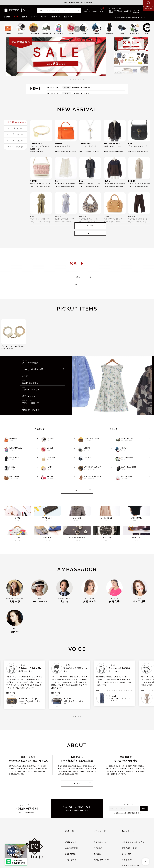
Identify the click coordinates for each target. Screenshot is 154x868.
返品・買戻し (68, 17)
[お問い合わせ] (148, 6)
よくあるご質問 (71, 848)
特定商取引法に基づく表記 (133, 842)
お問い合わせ (71, 860)
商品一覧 (70, 831)
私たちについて (129, 831)
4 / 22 (15, 158)
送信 (144, 808)
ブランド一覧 (100, 831)
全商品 (25, 17)
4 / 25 (15, 141)
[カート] (101, 10)
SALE (16, 17)
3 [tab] (76, 79)
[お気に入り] (87, 10)
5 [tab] (81, 79)
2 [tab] (73, 79)
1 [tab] (71, 79)
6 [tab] (83, 79)
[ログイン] (95, 10)
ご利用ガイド (55, 17)
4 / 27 (15, 133)
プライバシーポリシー (131, 848)
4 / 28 (16, 124)
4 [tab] (78, 79)
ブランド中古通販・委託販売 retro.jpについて (131, 17)
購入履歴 (97, 854)
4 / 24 (15, 150)
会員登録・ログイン (102, 842)
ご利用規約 (127, 854)
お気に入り (98, 848)
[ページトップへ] (146, 862)
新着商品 (7, 17)
